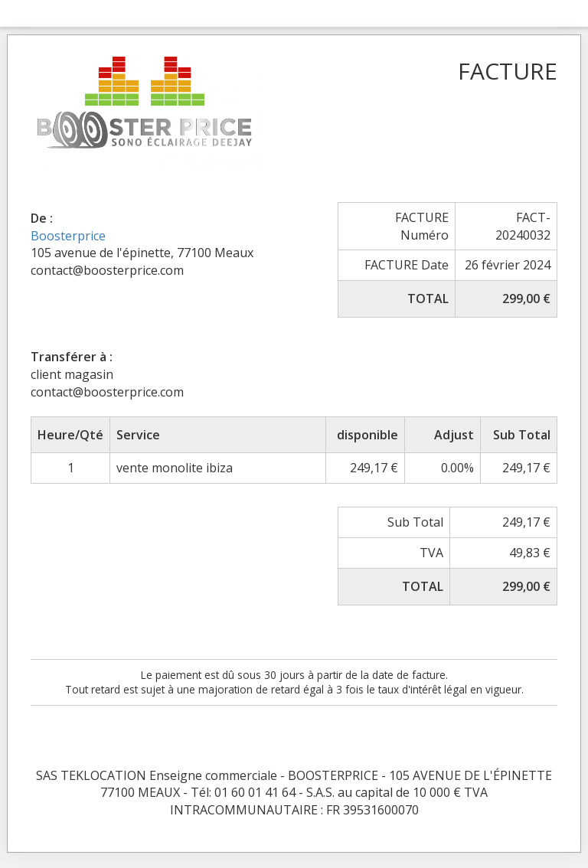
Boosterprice (68, 236)
